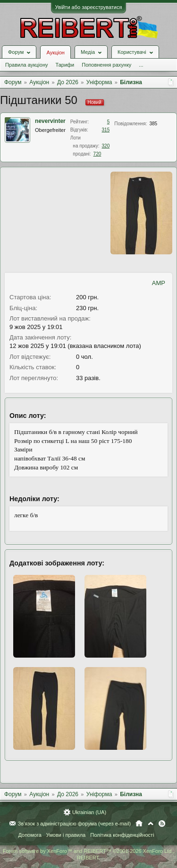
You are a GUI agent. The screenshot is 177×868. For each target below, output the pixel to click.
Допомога (29, 835)
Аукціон (55, 52)
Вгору (151, 824)
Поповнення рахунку (106, 65)
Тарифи (65, 65)
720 (97, 154)
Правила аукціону (26, 65)
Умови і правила (66, 835)
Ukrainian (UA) (89, 812)
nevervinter (50, 121)
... (141, 65)
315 (106, 130)
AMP (159, 283)
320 (106, 146)
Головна (139, 824)
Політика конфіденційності (122, 835)
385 (153, 124)
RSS (162, 824)
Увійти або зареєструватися (89, 7)
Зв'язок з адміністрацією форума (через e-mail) (75, 824)
